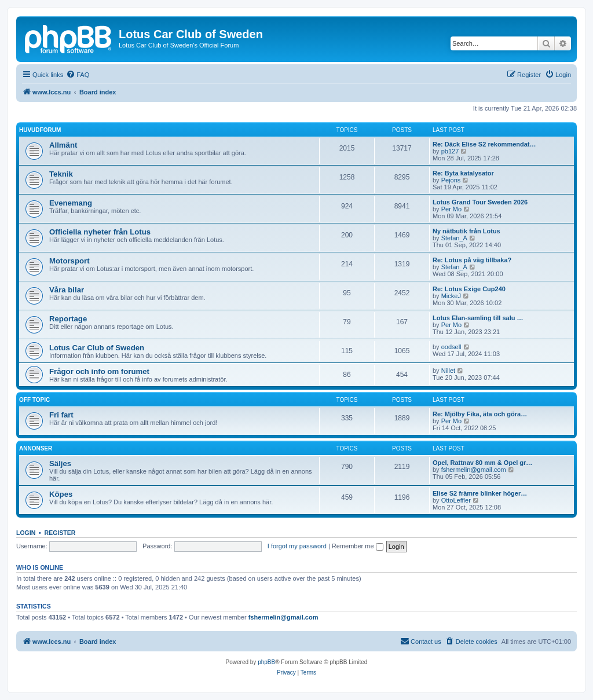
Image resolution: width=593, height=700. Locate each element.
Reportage (68, 319)
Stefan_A (454, 238)
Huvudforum (40, 130)
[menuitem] (78, 75)
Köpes (61, 494)
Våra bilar (67, 290)
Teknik (61, 174)
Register (60, 533)
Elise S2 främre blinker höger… (480, 493)
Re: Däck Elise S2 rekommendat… (484, 144)
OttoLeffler (456, 500)
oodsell (451, 347)
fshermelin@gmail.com (474, 470)
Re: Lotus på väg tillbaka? (472, 260)
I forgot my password (297, 546)
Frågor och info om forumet (99, 371)
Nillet (448, 371)
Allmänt (63, 145)
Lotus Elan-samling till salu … (478, 318)
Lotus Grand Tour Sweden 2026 (480, 202)
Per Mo (451, 209)
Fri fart (61, 415)
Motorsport (69, 261)
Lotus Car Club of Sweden (97, 348)
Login (26, 533)
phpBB (266, 662)
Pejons (451, 180)
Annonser (36, 448)
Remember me (358, 546)
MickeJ (451, 296)
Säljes (60, 463)
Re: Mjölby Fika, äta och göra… (480, 414)
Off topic (34, 400)
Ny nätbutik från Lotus (466, 231)
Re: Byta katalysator (463, 173)
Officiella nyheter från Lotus (100, 232)
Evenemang (71, 203)
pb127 (450, 151)
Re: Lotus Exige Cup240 (469, 289)
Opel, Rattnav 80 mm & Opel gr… (482, 463)
